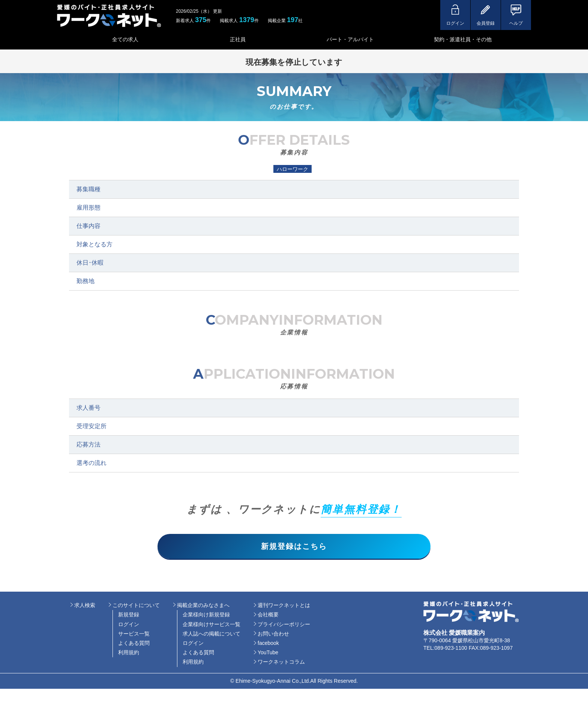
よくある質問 (134, 645)
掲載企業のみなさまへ (203, 607)
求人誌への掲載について (211, 635)
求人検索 (85, 607)
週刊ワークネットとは (284, 607)
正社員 (238, 39)
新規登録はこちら (294, 547)
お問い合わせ (273, 635)
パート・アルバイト (350, 39)
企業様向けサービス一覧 (211, 626)
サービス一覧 (134, 635)
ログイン (129, 626)
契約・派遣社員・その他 (463, 39)
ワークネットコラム (281, 664)
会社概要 (268, 616)
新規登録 (129, 616)
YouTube (268, 654)
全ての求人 (125, 39)
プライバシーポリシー (284, 626)
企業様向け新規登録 (206, 616)
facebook (268, 645)
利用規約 (129, 654)
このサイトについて (136, 607)
